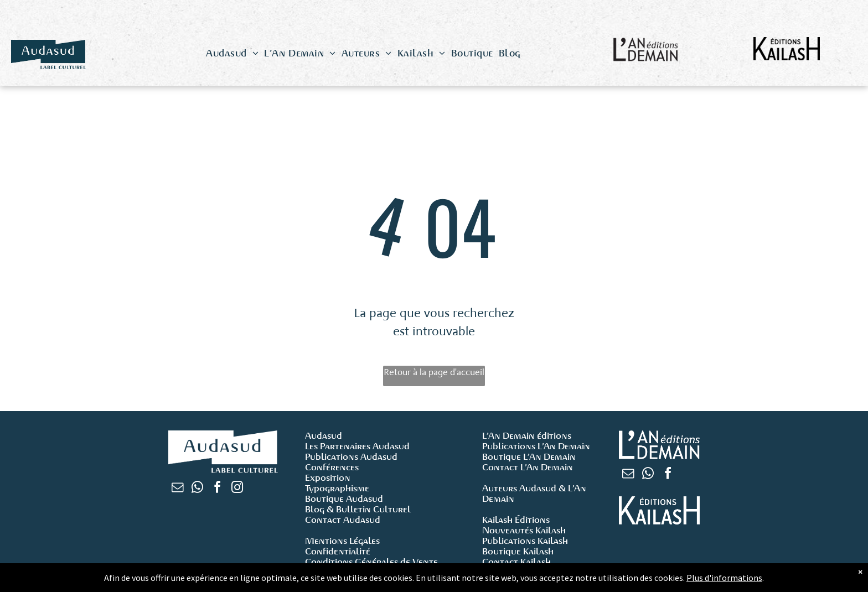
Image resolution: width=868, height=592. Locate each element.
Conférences (332, 467)
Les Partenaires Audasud (357, 446)
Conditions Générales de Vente (371, 562)
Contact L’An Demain (528, 467)
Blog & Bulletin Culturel (358, 509)
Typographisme (337, 488)
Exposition (328, 478)
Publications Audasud (351, 457)
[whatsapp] (197, 489)
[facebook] (217, 489)
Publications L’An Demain (536, 446)
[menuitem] (232, 54)
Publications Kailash (525, 541)
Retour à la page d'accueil (434, 372)
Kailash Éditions (516, 520)
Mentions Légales (342, 541)
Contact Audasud (343, 520)
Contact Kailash (516, 562)
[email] (177, 489)
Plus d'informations (724, 579)
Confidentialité (338, 551)
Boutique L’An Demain (529, 457)
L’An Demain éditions (527, 436)
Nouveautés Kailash (524, 530)
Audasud (324, 436)
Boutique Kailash (518, 551)
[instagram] (237, 489)
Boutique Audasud (344, 499)
